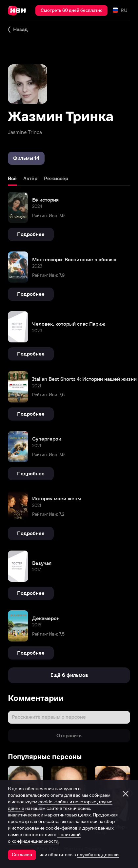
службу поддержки (98, 855)
